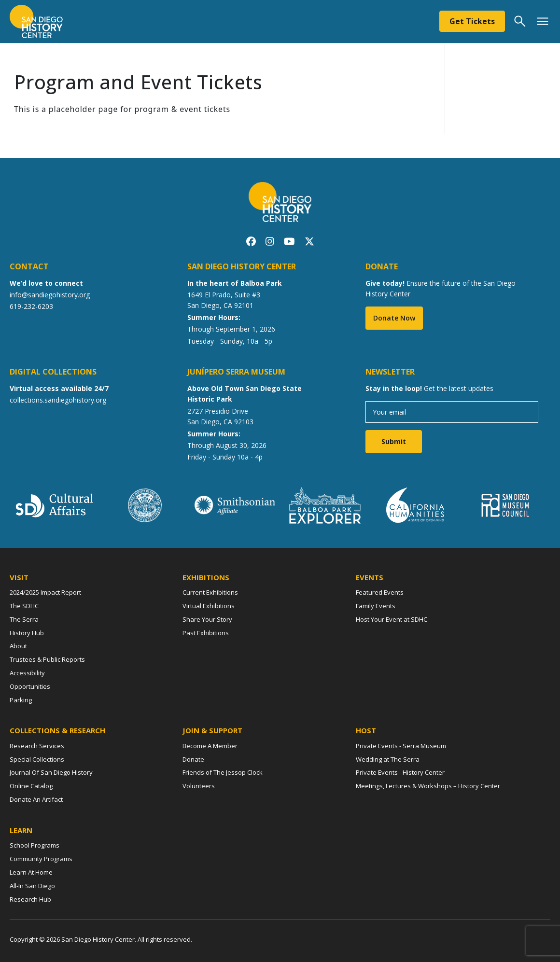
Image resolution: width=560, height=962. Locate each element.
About (18, 646)
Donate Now (394, 318)
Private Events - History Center (400, 772)
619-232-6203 (31, 306)
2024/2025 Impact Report (45, 592)
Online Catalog (31, 786)
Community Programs (41, 859)
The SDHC (24, 606)
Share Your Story (207, 619)
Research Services (37, 746)
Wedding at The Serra (388, 759)
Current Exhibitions (210, 592)
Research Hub (30, 899)
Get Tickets (472, 21)
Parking (21, 700)
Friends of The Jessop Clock (223, 772)
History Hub (27, 633)
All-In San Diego (32, 886)
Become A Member (210, 746)
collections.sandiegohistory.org (58, 400)
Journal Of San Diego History (51, 772)
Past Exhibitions (206, 633)
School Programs (35, 845)
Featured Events (380, 592)
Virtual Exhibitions (209, 606)
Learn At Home (31, 872)
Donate (193, 759)
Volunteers (199, 786)
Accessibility (27, 673)
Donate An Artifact (36, 799)
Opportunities (30, 686)
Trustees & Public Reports (47, 659)
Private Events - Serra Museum (401, 746)
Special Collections (37, 759)
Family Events (376, 606)
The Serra (24, 619)
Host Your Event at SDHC (392, 619)
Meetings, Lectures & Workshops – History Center (428, 786)
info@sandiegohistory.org (50, 295)
